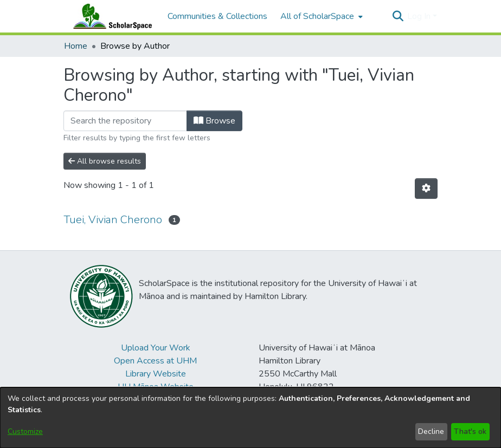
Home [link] (76, 46)
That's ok (470, 431)
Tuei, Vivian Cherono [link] (113, 220)
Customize (25, 431)
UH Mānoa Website (156, 387)
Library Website (156, 374)
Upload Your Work (156, 348)
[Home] (110, 16)
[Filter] (125, 121)
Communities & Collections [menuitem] (217, 16)
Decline (431, 431)
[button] (398, 16)
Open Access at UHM (155, 361)
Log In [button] (420, 16)
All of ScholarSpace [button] (317, 16)
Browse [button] (214, 121)
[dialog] (251, 418)
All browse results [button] (105, 161)
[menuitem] (320, 16)
